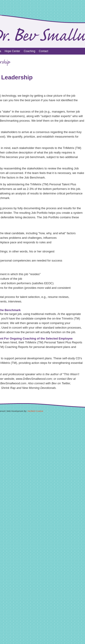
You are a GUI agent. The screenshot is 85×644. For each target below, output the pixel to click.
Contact (43, 51)
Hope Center (12, 51)
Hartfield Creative (35, 411)
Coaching (30, 51)
